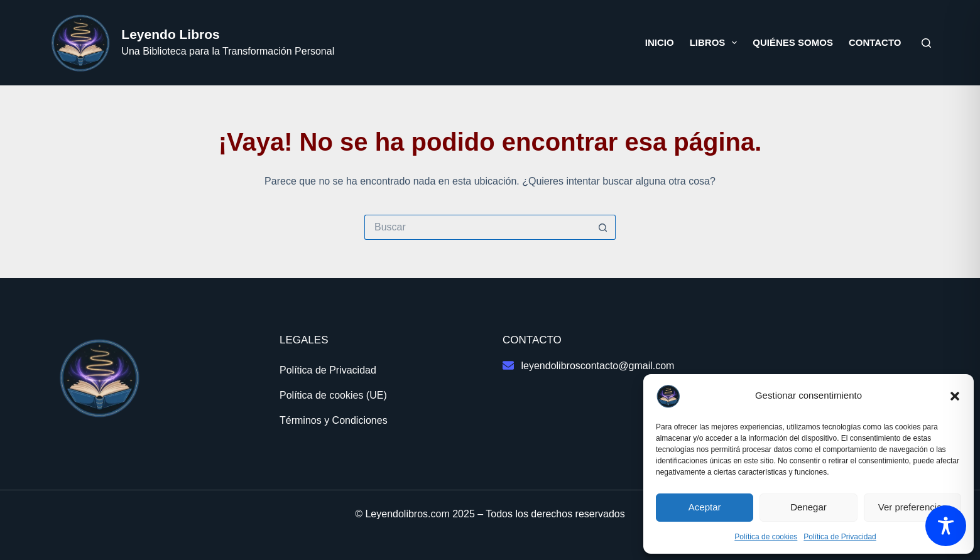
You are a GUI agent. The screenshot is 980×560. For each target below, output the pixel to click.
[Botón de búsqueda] (603, 227)
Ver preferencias (912, 507)
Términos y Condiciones (334, 420)
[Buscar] (926, 43)
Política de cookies (766, 537)
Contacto (875, 42)
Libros (716, 43)
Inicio (660, 42)
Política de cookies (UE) (333, 395)
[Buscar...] (477, 227)
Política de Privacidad (840, 537)
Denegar (808, 507)
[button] (955, 396)
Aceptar (705, 507)
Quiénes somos (793, 42)
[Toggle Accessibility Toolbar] (946, 526)
